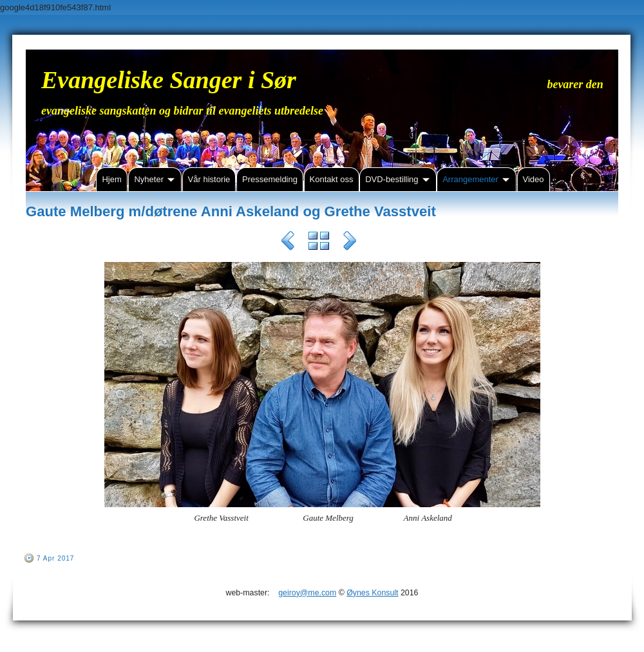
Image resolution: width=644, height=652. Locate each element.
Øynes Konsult (372, 593)
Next (350, 243)
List (319, 243)
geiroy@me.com (307, 593)
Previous (288, 243)
